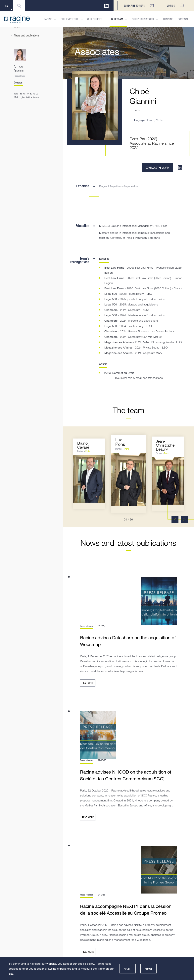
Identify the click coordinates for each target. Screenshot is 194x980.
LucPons (120, 442)
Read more (88, 683)
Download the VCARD (157, 167)
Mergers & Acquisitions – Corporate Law (119, 186)
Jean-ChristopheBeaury (165, 445)
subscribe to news (139, 6)
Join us (175, 5)
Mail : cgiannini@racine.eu (26, 97)
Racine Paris (19, 76)
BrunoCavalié (83, 445)
